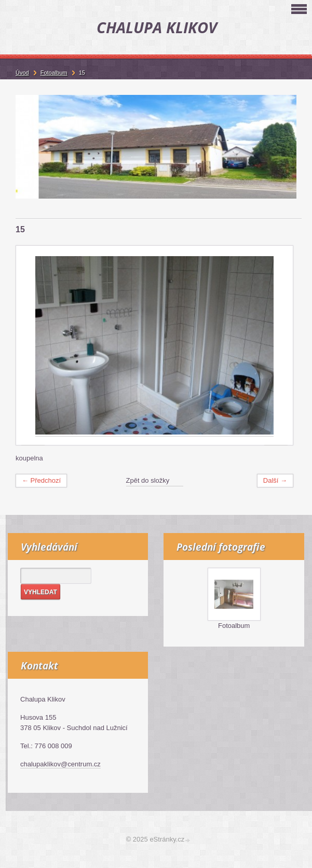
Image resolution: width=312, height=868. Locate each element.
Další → (275, 480)
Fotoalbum (234, 626)
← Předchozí (41, 480)
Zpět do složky (148, 480)
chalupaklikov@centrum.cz (60, 764)
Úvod (22, 73)
